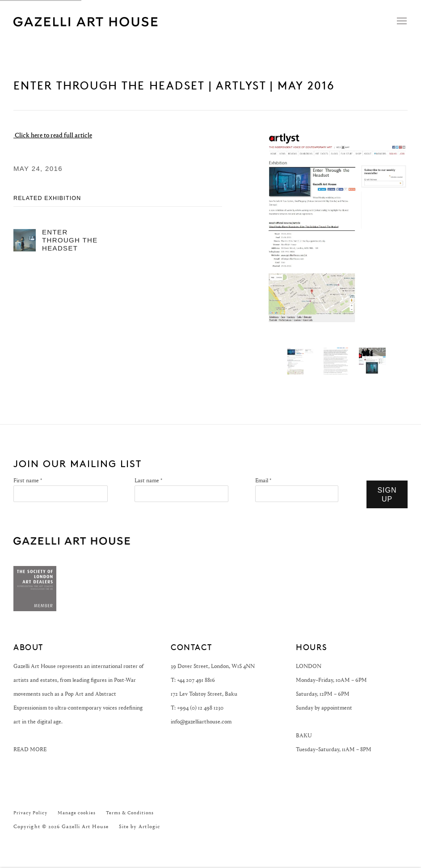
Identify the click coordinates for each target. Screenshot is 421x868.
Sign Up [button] (387, 495)
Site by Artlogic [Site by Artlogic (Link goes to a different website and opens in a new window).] (139, 826)
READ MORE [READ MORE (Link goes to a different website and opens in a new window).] (30, 749)
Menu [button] (401, 21)
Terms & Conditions (130, 813)
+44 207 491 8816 (196, 680)
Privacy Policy (30, 813)
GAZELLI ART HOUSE (72, 541)
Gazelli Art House (125, 21)
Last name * (148, 480)
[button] (300, 361)
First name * (28, 480)
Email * (263, 480)
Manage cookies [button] (77, 813)
